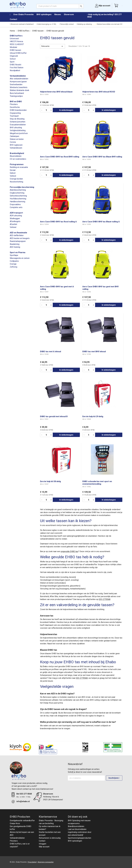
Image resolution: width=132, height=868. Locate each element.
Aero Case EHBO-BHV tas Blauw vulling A (101, 222)
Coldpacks (14, 261)
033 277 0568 (26, 794)
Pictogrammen (17, 164)
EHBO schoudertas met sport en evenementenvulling (97, 483)
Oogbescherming (17, 193)
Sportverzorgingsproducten (79, 838)
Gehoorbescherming (18, 196)
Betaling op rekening (84, 24)
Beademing (15, 244)
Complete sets (16, 207)
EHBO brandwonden (18, 110)
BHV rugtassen (16, 145)
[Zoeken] (60, 6)
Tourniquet (14, 116)
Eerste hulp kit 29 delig (93, 416)
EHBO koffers (16, 36)
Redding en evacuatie (19, 167)
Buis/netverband (17, 93)
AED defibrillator (17, 235)
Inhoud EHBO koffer (18, 53)
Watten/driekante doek (19, 90)
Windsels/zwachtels (19, 87)
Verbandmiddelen (18, 76)
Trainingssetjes (16, 96)
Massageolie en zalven (20, 258)
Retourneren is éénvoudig (50, 838)
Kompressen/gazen (18, 82)
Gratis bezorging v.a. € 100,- (46, 24)
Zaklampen (14, 136)
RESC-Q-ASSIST (17, 44)
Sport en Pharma (18, 252)
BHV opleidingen (44, 14)
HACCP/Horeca (16, 41)
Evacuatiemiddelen (18, 125)
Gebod (13, 173)
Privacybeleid (32, 862)
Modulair (13, 47)
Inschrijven (114, 778)
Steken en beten (17, 139)
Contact (13, 19)
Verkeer (13, 227)
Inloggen (43, 844)
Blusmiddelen (16, 156)
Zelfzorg (13, 267)
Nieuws (58, 14)
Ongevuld (14, 56)
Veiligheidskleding (18, 130)
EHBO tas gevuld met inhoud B (54, 416)
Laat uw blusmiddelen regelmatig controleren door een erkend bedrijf (80, 832)
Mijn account (44, 847)
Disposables (15, 204)
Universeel (14, 39)
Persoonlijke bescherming (22, 187)
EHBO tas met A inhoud (51, 352)
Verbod (13, 176)
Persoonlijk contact (66, 24)
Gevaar (13, 170)
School (13, 59)
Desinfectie (15, 107)
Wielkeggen (15, 218)
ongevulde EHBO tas (69, 551)
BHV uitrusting (16, 128)
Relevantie (53, 46)
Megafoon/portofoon (19, 133)
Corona (13, 142)
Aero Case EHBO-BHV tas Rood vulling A (58, 222)
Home (11, 15)
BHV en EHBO (16, 102)
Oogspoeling (15, 113)
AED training (15, 247)
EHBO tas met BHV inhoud (94, 352)
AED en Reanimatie (18, 233)
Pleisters (14, 104)
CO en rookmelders (18, 159)
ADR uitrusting (16, 216)
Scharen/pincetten (18, 122)
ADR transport (16, 213)
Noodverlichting (16, 182)
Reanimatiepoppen (18, 241)
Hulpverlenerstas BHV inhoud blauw (56, 92)
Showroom (69, 14)
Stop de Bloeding (17, 119)
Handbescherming (17, 202)
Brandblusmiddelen (76, 826)
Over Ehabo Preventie (23, 14)
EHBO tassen (15, 50)
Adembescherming (18, 190)
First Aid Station (17, 68)
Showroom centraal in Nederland (22, 24)
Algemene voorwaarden (46, 862)
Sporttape (14, 255)
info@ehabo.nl (23, 801)
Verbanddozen (16, 148)
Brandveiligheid (17, 153)
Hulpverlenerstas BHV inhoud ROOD (99, 92)
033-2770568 (105, 599)
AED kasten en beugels (20, 238)
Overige (13, 264)
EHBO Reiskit (15, 65)
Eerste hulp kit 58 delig (50, 481)
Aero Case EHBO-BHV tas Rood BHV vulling (60, 157)
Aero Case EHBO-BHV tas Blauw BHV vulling (102, 157)
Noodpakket (15, 70)
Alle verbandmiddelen (19, 79)
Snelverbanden (16, 84)
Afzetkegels (15, 221)
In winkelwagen (66, 110)
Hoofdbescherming (18, 199)
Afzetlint (13, 224)
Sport (12, 62)
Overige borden (16, 179)
